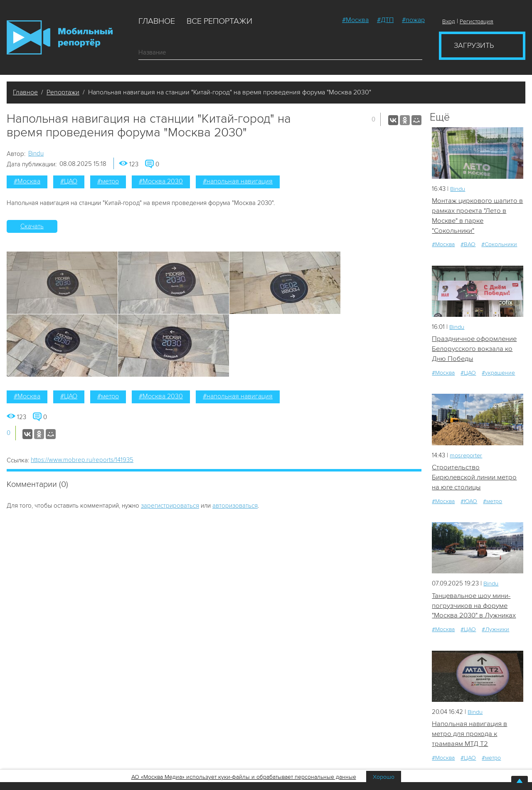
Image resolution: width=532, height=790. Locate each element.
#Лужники (495, 632)
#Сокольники (499, 245)
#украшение (498, 374)
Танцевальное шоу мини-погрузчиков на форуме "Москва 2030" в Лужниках (474, 608)
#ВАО (468, 245)
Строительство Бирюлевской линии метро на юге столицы (475, 479)
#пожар (413, 20)
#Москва (355, 20)
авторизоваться (235, 506)
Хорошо (384, 777)
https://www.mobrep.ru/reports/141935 (82, 460)
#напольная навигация (238, 181)
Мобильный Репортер (60, 37)
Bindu (36, 153)
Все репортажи (219, 21)
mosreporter (467, 457)
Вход (449, 21)
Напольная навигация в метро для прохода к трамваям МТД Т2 (469, 737)
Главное (157, 21)
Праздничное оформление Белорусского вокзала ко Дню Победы (475, 350)
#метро (108, 181)
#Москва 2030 (161, 181)
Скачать (32, 226)
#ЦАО (69, 181)
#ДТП (385, 20)
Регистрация (477, 21)
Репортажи (63, 92)
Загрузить (474, 45)
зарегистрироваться (170, 506)
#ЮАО (469, 503)
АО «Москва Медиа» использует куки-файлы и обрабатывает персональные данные (244, 777)
